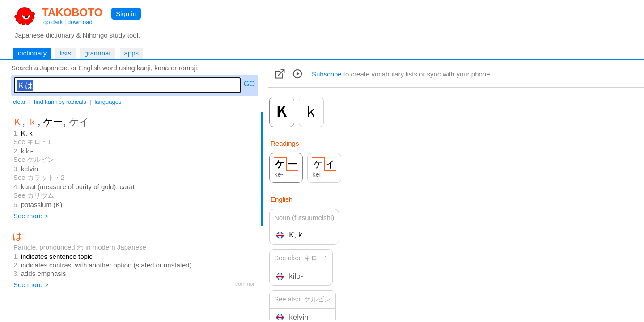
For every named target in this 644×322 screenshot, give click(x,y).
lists (65, 53)
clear (19, 102)
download (80, 22)
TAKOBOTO (72, 12)
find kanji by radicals (60, 102)
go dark (53, 22)
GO (249, 84)
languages (108, 102)
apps (132, 53)
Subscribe (327, 74)
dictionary (32, 53)
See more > (31, 216)
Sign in (126, 14)
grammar (97, 53)
